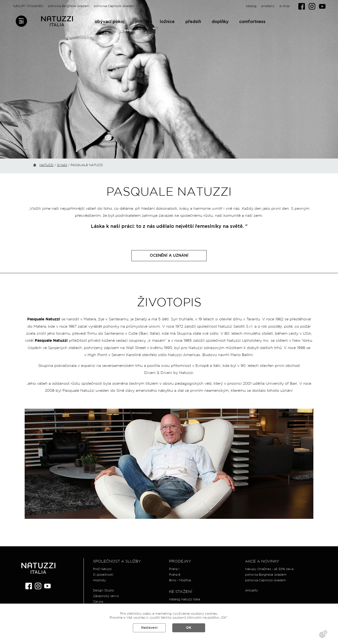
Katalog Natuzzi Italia (184, 599)
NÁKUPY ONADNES (28, 6)
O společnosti (103, 575)
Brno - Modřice (180, 580)
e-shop (285, 6)
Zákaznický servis (106, 596)
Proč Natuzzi (102, 569)
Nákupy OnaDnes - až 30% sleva (269, 569)
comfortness (252, 22)
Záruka (98, 602)
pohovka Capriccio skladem (114, 6)
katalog (251, 6)
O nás (62, 165)
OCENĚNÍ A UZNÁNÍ (169, 256)
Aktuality (252, 591)
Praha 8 (175, 575)
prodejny (268, 6)
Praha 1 (174, 569)
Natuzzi (46, 165)
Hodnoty (100, 580)
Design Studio (103, 591)
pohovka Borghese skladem (69, 6)
